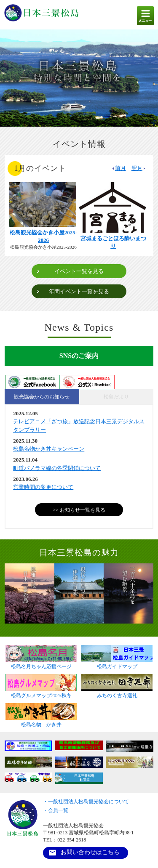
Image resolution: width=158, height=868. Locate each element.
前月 (119, 168)
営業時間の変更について (43, 487)
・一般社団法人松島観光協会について (86, 802)
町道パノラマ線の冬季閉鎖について (57, 468)
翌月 (139, 168)
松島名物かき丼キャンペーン (49, 449)
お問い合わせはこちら (90, 852)
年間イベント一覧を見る (79, 291)
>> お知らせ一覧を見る (79, 510)
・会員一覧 (56, 810)
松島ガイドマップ (117, 664)
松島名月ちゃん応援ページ (41, 664)
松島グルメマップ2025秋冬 (41, 693)
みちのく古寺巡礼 (117, 693)
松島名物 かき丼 (41, 722)
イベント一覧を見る (79, 271)
